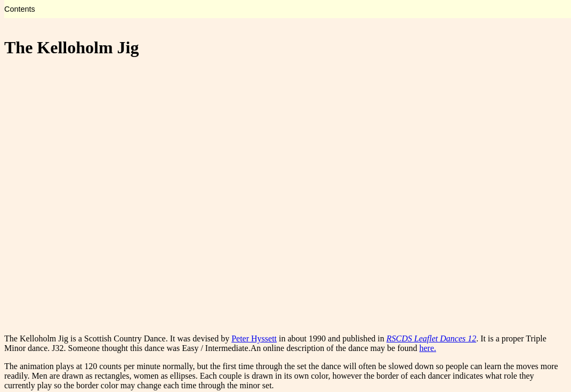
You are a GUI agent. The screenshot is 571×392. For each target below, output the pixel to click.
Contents (20, 9)
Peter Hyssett (254, 338)
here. (428, 348)
